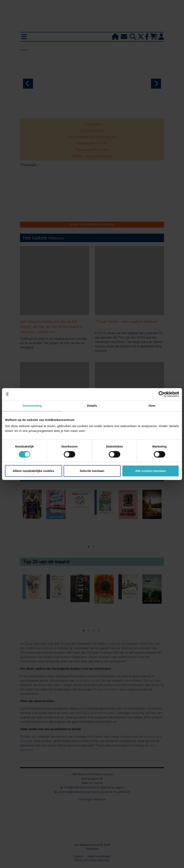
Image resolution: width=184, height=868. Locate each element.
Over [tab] (152, 406)
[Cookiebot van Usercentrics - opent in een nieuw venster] (161, 394)
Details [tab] (92, 406)
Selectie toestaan (92, 471)
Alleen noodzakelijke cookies (34, 471)
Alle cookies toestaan (150, 471)
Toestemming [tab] (32, 406)
